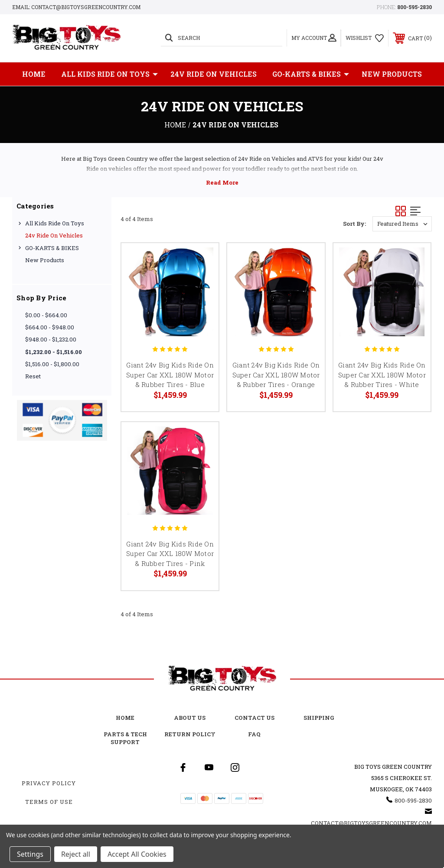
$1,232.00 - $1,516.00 (54, 352)
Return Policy (190, 734)
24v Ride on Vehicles (214, 74)
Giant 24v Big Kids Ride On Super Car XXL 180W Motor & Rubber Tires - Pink (170, 554)
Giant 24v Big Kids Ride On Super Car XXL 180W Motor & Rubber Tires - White (382, 375)
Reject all (76, 854)
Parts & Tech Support (125, 738)
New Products (392, 74)
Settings (30, 854)
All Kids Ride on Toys (109, 74)
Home (34, 74)
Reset (33, 376)
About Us (190, 718)
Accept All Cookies (137, 854)
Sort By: (354, 224)
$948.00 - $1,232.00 (51, 339)
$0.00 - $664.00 (46, 315)
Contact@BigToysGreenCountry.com (371, 823)
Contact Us (255, 718)
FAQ (254, 734)
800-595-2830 (415, 7)
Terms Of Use (49, 802)
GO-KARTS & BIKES (311, 74)
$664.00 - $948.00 (50, 327)
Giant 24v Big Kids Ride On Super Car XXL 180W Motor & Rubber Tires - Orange (276, 375)
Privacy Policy (49, 783)
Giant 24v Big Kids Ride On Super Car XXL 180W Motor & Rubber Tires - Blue (170, 375)
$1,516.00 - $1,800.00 (52, 364)
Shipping (319, 718)
